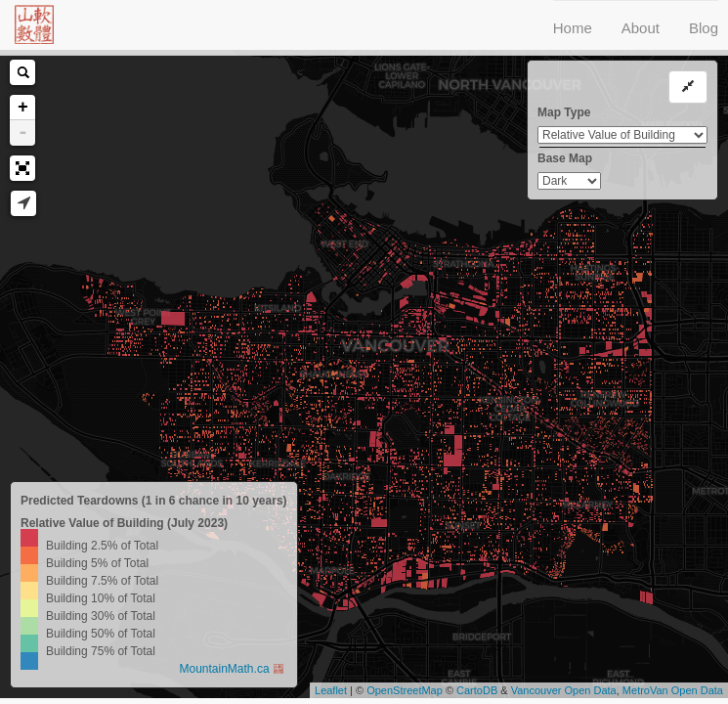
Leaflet (331, 690)
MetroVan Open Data (673, 690)
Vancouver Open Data (564, 690)
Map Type (564, 112)
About (641, 28)
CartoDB (477, 690)
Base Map (565, 158)
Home (573, 28)
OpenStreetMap (405, 690)
